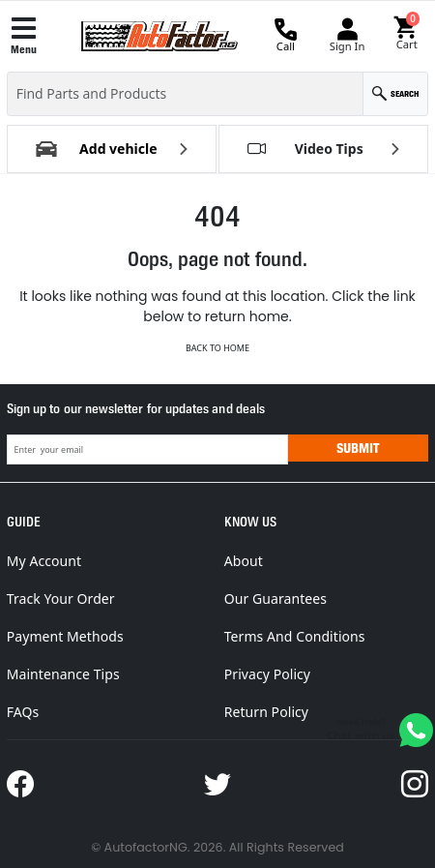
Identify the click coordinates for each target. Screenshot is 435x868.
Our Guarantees (275, 599)
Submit (358, 448)
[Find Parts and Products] (185, 94)
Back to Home (217, 348)
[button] (406, 34)
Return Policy (266, 712)
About (244, 561)
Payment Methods (65, 636)
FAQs (23, 712)
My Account (44, 561)
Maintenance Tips (63, 674)
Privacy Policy (267, 674)
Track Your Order (61, 599)
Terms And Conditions (295, 636)
